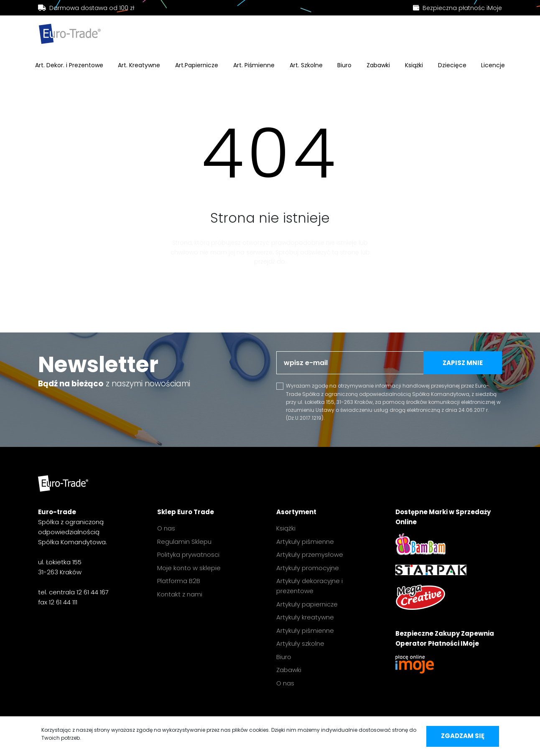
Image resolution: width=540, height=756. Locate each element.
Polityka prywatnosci (188, 554)
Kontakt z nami (180, 594)
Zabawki (378, 65)
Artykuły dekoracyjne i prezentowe (309, 586)
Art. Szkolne (306, 65)
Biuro (344, 65)
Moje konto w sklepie (189, 568)
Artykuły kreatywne (305, 617)
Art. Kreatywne (139, 65)
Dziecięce (452, 65)
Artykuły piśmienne (305, 542)
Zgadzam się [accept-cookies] (463, 736)
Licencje (493, 65)
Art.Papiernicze (197, 65)
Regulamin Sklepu (184, 542)
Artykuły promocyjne (308, 568)
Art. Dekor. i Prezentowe (69, 65)
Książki (414, 65)
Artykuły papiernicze (307, 604)
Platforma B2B (179, 581)
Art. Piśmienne (254, 65)
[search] (230, 36)
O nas (166, 528)
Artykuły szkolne (300, 643)
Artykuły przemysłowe (310, 554)
